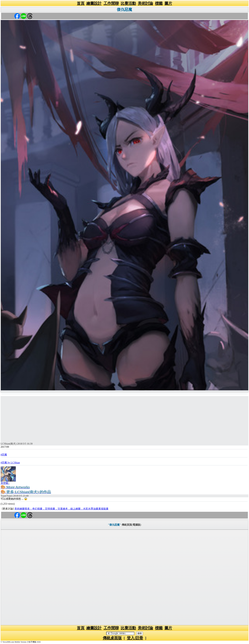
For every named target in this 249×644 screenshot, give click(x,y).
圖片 (168, 3)
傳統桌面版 (112, 638)
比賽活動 (128, 3)
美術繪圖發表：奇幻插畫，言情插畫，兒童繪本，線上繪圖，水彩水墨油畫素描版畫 (61, 509)
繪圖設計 (94, 3)
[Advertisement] (124, 418)
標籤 (159, 3)
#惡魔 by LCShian (10, 463)
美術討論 (145, 3)
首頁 (81, 3)
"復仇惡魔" (114, 525)
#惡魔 (4, 455)
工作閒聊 (111, 3)
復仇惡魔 (124, 10)
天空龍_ (5, 483)
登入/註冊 (135, 638)
